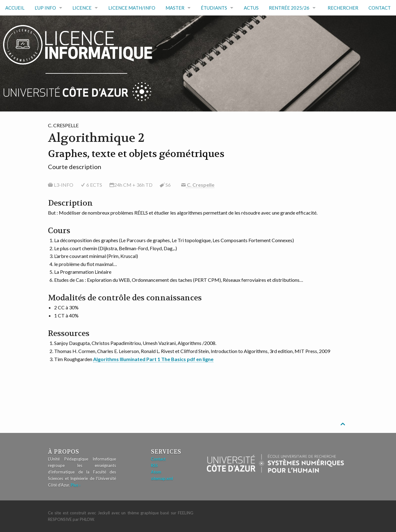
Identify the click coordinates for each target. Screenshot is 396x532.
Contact (380, 8)
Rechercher (343, 8)
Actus (251, 8)
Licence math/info (132, 8)
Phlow (87, 519)
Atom (156, 472)
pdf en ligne (200, 359)
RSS (154, 465)
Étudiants (214, 8)
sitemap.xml (162, 478)
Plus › (76, 485)
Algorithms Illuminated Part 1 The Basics (140, 359)
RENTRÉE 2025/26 (289, 8)
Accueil (15, 8)
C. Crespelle (200, 185)
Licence (82, 8)
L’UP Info (45, 8)
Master (175, 8)
